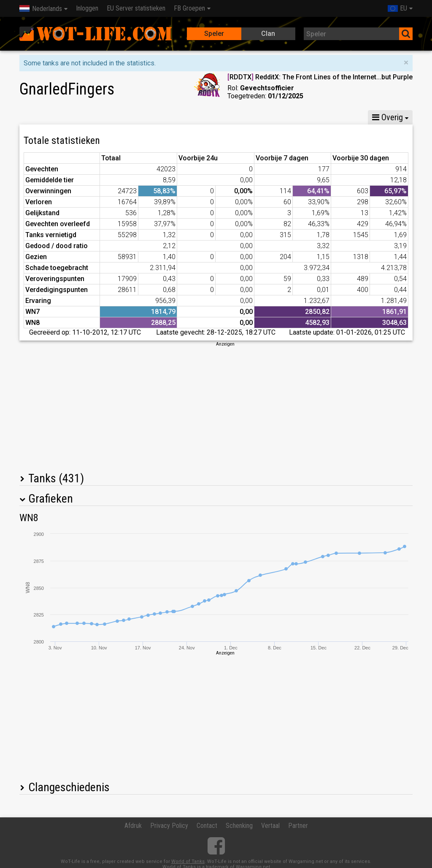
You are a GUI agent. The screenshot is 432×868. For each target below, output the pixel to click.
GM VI (162, 117)
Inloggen (87, 8)
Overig (387, 117)
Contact (207, 826)
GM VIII (124, 117)
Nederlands (41, 9)
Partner (298, 826)
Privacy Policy (169, 826)
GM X (88, 117)
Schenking (239, 826)
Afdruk (133, 826)
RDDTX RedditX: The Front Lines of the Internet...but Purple (320, 77)
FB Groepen (189, 8)
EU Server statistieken (136, 8)
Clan (268, 34)
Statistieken (43, 117)
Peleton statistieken (219, 117)
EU (397, 8)
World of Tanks (188, 861)
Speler (214, 34)
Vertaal (270, 826)
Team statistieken (293, 117)
